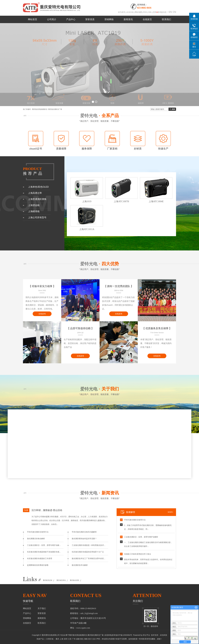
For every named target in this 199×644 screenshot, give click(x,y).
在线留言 (147, 19)
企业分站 (130, 12)
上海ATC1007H (121, 201)
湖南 (86, 639)
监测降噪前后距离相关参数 (38, 565)
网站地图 (138, 12)
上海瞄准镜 (34, 211)
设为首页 (122, 12)
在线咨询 (42, 314)
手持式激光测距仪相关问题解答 (84, 532)
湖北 (82, 639)
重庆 (57, 639)
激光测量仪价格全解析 (36, 539)
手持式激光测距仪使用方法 (38, 532)
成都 (78, 639)
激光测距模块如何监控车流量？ (84, 539)
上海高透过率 (35, 193)
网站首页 (33, 19)
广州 (74, 639)
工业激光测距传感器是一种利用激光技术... (89, 545)
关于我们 (42, 608)
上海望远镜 (34, 205)
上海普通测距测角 (37, 199)
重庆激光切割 (74, 580)
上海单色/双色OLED (38, 187)
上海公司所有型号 (37, 218)
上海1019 (87, 201)
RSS (145, 12)
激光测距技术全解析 (80, 565)
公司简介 (52, 19)
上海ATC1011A (87, 229)
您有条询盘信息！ (161, 12)
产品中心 (71, 19)
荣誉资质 (90, 19)
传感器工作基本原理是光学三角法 (138, 554)
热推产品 (40, 639)
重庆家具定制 (48, 580)
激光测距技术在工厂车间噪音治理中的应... (89, 558)
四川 (90, 639)
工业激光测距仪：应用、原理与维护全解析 (141, 537)
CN (174, 12)
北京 (94, 639)
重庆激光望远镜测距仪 (40, 109)
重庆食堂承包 (61, 580)
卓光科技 (164, 635)
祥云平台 (146, 635)
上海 (61, 639)
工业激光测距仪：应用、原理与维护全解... (44, 545)
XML (150, 12)
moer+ (170, 512)
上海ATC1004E (156, 201)
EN (170, 12)
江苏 (70, 639)
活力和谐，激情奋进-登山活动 (47, 510)
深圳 (66, 639)
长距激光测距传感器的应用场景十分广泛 (88, 552)
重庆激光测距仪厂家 (55, 109)
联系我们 (166, 19)
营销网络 (109, 19)
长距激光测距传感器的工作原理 (40, 558)
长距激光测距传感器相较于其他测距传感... (44, 552)
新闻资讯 (128, 19)
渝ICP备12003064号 (124, 635)
